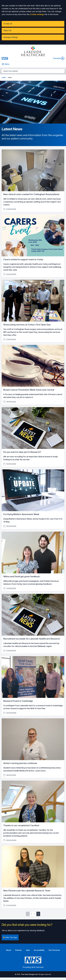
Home (4, 78)
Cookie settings (37, 14)
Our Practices (54, 950)
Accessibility (39, 950)
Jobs (28, 950)
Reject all (7, 30)
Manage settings (11, 37)
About (9, 950)
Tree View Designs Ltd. (29, 974)
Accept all (8, 24)
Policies (18, 950)
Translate (58, 58)
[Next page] (38, 914)
